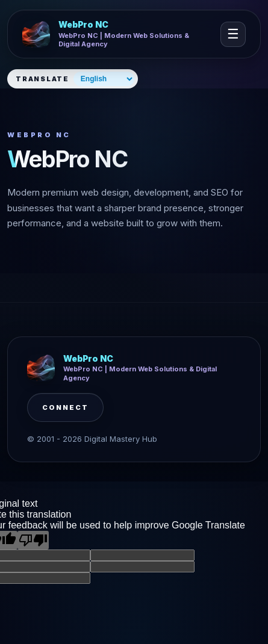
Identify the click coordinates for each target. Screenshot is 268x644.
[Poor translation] (33, 540)
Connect (65, 407)
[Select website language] (104, 79)
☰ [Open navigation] (233, 34)
